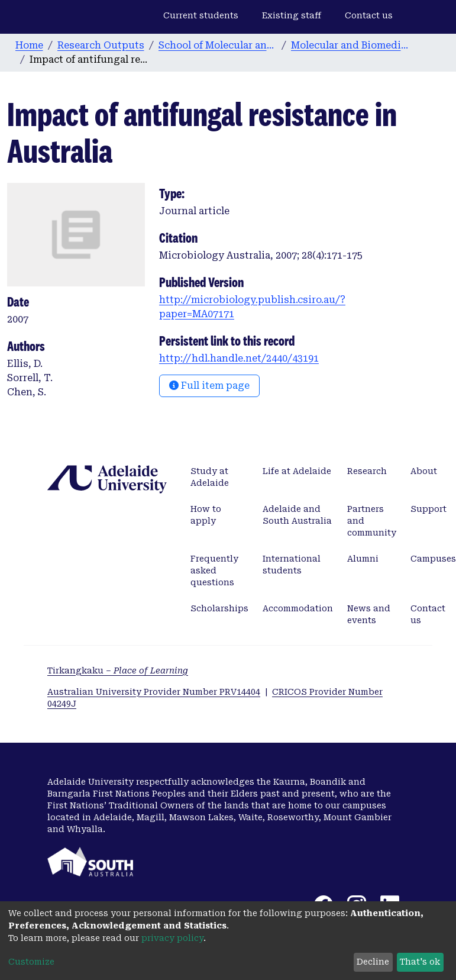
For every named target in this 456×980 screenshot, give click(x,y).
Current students (201, 15)
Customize (31, 962)
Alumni (363, 559)
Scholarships (219, 608)
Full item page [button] (209, 386)
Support (428, 509)
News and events (369, 614)
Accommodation (298, 608)
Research (367, 471)
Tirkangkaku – (118, 670)
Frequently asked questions (214, 570)
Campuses (433, 559)
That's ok (420, 962)
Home (29, 45)
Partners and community (372, 521)
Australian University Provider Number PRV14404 (154, 692)
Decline (373, 962)
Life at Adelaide (297, 471)
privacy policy (172, 938)
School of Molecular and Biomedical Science (218, 45)
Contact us (369, 15)
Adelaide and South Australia (297, 515)
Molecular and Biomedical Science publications (350, 45)
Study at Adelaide (210, 477)
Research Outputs (101, 45)
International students (292, 565)
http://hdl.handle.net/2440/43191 (239, 358)
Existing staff (292, 15)
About (424, 471)
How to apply (206, 515)
